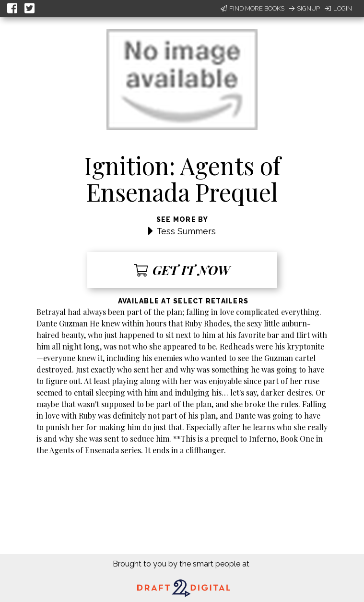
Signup (305, 8)
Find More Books (252, 8)
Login (338, 8)
